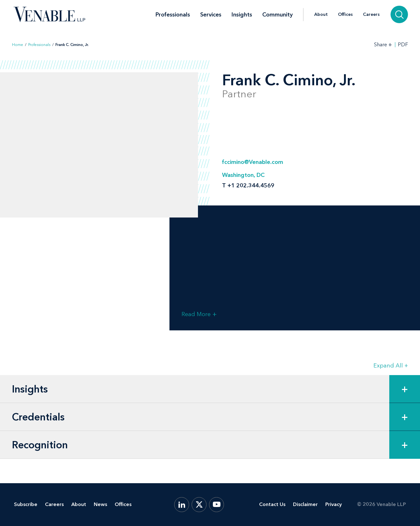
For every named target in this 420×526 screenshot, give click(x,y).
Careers (371, 15)
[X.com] (199, 505)
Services (211, 15)
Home (18, 45)
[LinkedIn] (182, 505)
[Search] (399, 14)
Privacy (334, 504)
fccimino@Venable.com (253, 162)
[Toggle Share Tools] (383, 45)
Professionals (173, 15)
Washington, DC (243, 175)
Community (277, 15)
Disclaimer (305, 504)
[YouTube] (216, 505)
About (321, 15)
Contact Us (272, 504)
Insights (242, 15)
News (100, 504)
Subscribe (26, 504)
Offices (345, 15)
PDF (403, 45)
